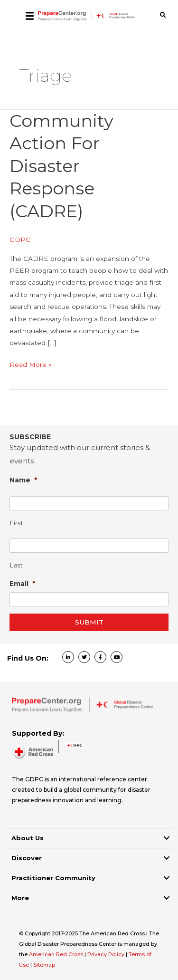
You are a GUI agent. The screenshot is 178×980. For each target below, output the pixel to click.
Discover (27, 858)
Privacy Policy (107, 954)
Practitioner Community (53, 878)
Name (23, 480)
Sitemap (44, 965)
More (20, 898)
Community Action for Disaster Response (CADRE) (61, 166)
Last (17, 565)
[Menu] (30, 16)
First (17, 523)
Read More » (31, 365)
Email (23, 583)
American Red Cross (57, 954)
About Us (28, 838)
